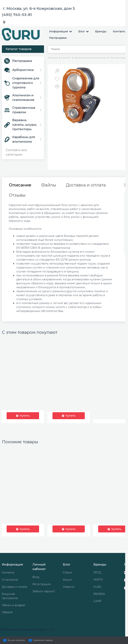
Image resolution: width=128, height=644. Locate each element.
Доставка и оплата (86, 185)
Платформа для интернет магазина (23, 630)
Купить (24, 416)
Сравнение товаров (43, 640)
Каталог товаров (19, 49)
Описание (20, 185)
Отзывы (17, 195)
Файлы (49, 185)
